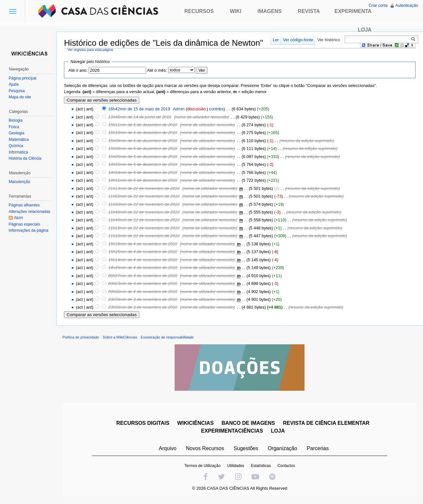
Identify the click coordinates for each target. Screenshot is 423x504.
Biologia (16, 120)
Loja (365, 30)
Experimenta (353, 11)
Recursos (199, 11)
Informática (19, 152)
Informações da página (29, 230)
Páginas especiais (25, 224)
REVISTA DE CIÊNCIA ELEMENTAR (327, 424)
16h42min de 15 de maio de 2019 (140, 109)
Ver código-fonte (298, 40)
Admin (180, 109)
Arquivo (168, 449)
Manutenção (20, 182)
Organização (283, 449)
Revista (309, 11)
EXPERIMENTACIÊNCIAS (233, 432)
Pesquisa (17, 91)
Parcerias (318, 449)
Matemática (19, 140)
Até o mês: (158, 71)
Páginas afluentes (25, 205)
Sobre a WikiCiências (121, 338)
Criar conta (378, 6)
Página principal (23, 78)
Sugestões (246, 449)
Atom (19, 218)
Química (16, 146)
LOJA (278, 432)
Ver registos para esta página (92, 50)
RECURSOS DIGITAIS (143, 424)
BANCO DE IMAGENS (249, 424)
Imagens (270, 11)
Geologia (17, 133)
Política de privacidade (82, 338)
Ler (275, 40)
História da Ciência (25, 158)
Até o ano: (79, 71)
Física (14, 127)
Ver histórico (328, 40)
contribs (218, 109)
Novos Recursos (205, 449)
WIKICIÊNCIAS (196, 424)
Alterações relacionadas (30, 212)
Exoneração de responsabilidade (168, 338)
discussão (198, 109)
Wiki (236, 11)
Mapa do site (20, 97)
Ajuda (14, 84)
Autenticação (407, 6)
